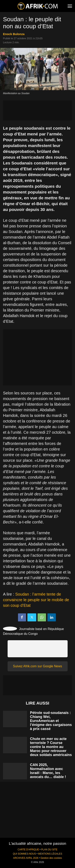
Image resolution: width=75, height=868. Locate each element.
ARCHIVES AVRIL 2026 (26, 858)
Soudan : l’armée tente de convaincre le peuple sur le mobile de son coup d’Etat (36, 600)
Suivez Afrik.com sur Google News (37, 666)
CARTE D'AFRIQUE (28, 850)
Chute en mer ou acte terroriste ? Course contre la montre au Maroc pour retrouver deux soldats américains (51, 747)
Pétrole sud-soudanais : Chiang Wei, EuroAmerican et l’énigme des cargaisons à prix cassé (51, 721)
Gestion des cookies (51, 858)
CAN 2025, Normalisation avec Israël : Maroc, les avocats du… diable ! (48, 771)
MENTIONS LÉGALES (50, 854)
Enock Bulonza (14, 34)
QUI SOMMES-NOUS (24, 854)
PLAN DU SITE (49, 850)
